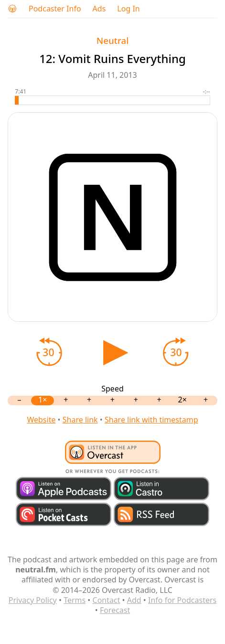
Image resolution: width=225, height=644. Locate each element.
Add (134, 600)
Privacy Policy (33, 600)
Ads (99, 9)
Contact (107, 600)
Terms (75, 600)
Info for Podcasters (182, 600)
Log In (128, 9)
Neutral (112, 40)
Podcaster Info (55, 9)
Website (41, 420)
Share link (80, 420)
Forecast (115, 610)
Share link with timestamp (151, 420)
